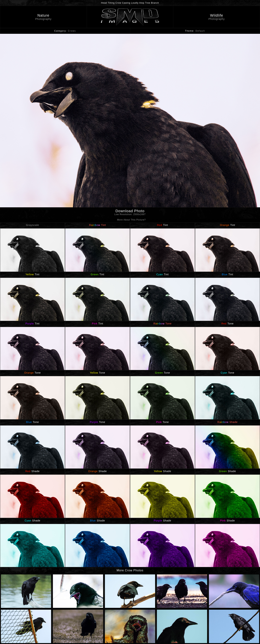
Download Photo (130, 213)
